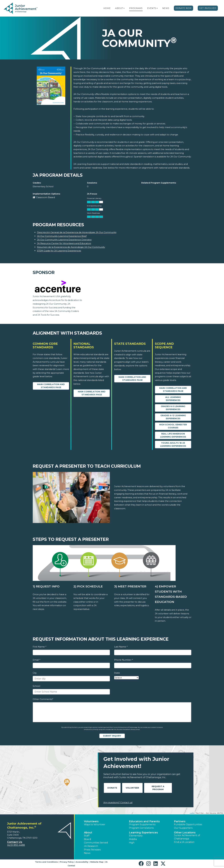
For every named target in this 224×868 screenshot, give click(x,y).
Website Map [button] (97, 862)
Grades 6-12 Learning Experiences (173, 417)
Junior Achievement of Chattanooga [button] (187, 837)
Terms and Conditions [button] (46, 862)
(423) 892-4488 (16, 845)
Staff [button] (87, 836)
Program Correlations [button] (141, 828)
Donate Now (184, 8)
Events (152, 8)
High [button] (132, 843)
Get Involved (208, 8)
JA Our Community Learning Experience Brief (62, 236)
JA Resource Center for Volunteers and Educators (64, 243)
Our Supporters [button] (183, 828)
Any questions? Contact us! (118, 802)
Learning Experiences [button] (143, 833)
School (36, 686)
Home (107, 8)
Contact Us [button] (15, 842)
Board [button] (87, 839)
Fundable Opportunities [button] (188, 824)
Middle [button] (133, 839)
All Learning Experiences (173, 399)
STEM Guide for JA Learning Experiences (59, 251)
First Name (39, 647)
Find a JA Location (184, 842)
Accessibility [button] (82, 862)
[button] (124, 8)
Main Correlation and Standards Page (51, 386)
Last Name (121, 647)
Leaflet (192, 813)
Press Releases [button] (92, 850)
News (166, 8)
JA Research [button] (91, 846)
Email (36, 660)
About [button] (88, 833)
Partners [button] (180, 821)
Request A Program (158, 788)
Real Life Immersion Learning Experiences (173, 435)
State (117, 673)
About (119, 8)
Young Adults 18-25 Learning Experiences (173, 444)
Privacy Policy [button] (67, 862)
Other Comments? (43, 699)
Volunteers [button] (91, 821)
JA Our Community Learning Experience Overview (64, 240)
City (35, 673)
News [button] (87, 853)
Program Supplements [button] (142, 824)
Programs (136, 8)
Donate (112, 788)
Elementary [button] (136, 836)
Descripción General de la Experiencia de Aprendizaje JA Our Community (77, 232)
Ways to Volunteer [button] (95, 824)
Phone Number (123, 660)
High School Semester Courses (173, 426)
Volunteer (132, 788)
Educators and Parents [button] (144, 821)
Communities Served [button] (96, 843)
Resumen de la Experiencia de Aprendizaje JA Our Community (71, 247)
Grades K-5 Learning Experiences (173, 408)
